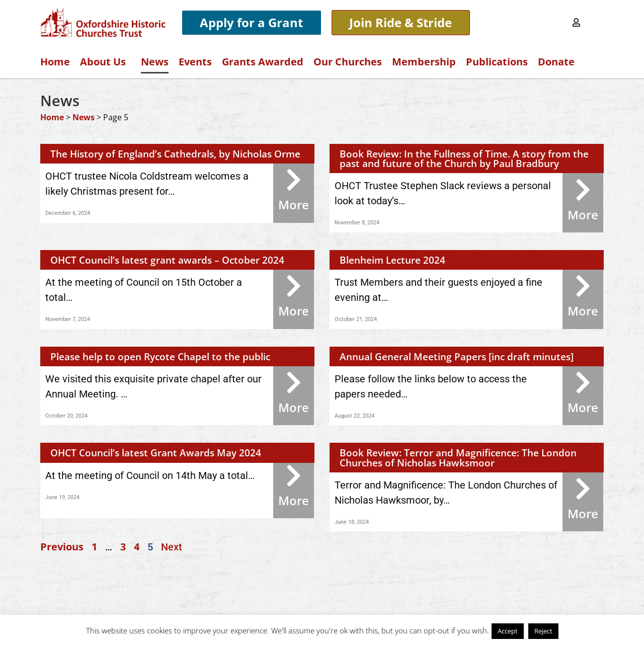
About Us (105, 62)
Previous (62, 547)
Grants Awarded (263, 62)
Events (195, 62)
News (155, 62)
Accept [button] (508, 631)
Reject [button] (543, 631)
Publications (497, 62)
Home (55, 62)
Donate (556, 62)
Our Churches (348, 62)
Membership (424, 62)
